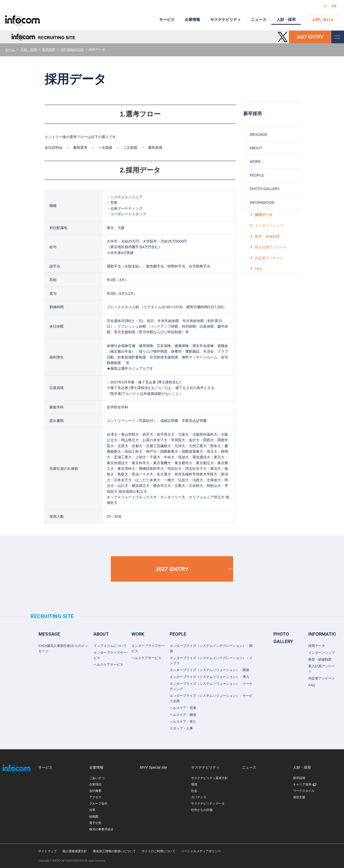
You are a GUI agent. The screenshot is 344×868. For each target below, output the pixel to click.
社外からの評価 (202, 810)
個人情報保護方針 (75, 851)
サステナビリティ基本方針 (209, 778)
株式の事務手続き (101, 829)
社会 (194, 791)
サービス (167, 19)
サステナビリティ (226, 19)
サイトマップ (47, 851)
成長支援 (299, 797)
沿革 (92, 810)
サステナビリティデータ (208, 804)
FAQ (258, 269)
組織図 (94, 817)
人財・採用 (29, 50)
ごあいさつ (97, 778)
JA (325, 6)
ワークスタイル (304, 791)
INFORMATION (72, 50)
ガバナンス (199, 797)
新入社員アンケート (271, 247)
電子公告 (95, 823)
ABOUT (256, 148)
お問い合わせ (323, 20)
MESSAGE (259, 135)
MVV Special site (154, 767)
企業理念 (95, 784)
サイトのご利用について (158, 851)
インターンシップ (269, 225)
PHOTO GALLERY (265, 189)
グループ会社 (98, 804)
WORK (255, 162)
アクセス (95, 797)
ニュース (259, 19)
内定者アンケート (269, 258)
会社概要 (95, 791)
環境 (194, 784)
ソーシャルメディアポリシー (201, 851)
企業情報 (192, 19)
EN (334, 6)
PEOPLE (257, 175)
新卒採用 (49, 50)
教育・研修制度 (267, 236)
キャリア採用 (302, 784)
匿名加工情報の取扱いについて (114, 851)
